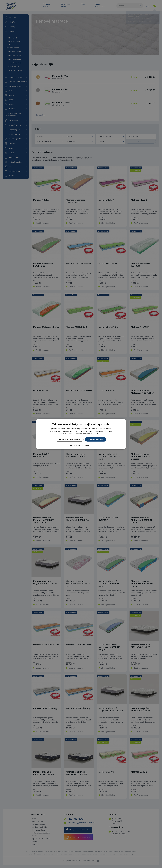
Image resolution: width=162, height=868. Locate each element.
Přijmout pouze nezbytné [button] (70, 439)
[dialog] (81, 434)
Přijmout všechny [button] (96, 439)
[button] (81, 445)
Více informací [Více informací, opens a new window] (98, 434)
